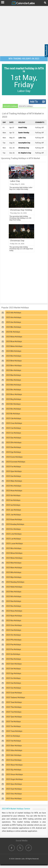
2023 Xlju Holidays (14, 770)
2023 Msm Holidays (14, 568)
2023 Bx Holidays (13, 414)
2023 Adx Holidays (14, 313)
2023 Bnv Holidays (14, 370)
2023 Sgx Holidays (14, 673)
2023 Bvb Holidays (14, 385)
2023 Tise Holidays (14, 712)
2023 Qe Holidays (13, 654)
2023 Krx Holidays (13, 529)
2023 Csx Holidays (14, 433)
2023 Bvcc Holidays (14, 394)
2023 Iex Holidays (13, 500)
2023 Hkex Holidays (14, 481)
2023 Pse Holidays (14, 645)
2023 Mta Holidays (14, 572)
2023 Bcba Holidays (14, 337)
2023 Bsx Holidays (14, 380)
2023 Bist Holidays (14, 356)
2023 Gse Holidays (14, 476)
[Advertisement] (24, 31)
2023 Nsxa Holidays (14, 611)
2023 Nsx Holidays (14, 606)
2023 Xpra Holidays (14, 784)
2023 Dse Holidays (14, 447)
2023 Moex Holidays (14, 558)
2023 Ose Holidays (14, 630)
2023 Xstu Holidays (14, 794)
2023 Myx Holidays (14, 577)
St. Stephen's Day (25, 153)
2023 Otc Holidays (13, 635)
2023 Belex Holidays (14, 346)
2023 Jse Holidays (13, 515)
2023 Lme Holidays (14, 534)
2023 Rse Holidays (14, 659)
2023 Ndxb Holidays (14, 587)
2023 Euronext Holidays (16, 462)
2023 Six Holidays (13, 678)
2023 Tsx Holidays (13, 726)
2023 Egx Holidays (14, 452)
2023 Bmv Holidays (14, 366)
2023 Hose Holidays (14, 491)
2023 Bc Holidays (13, 332)
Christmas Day (24, 148)
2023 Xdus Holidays (14, 750)
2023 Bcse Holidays (14, 341)
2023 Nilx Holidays (14, 596)
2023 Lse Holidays (13, 539)
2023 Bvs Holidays (14, 409)
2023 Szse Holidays (14, 693)
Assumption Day (24, 143)
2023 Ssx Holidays (14, 688)
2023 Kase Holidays (14, 519)
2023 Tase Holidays (14, 702)
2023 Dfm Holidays (14, 442)
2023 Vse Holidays (14, 741)
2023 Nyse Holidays (14, 616)
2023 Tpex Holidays (14, 717)
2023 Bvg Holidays (14, 399)
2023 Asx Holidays (14, 322)
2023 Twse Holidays (14, 731)
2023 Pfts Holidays (14, 640)
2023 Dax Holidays (14, 438)
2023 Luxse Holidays (14, 544)
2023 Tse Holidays (13, 722)
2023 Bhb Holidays (14, 351)
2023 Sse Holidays (14, 683)
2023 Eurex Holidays (14, 457)
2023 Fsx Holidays (13, 467)
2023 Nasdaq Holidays (15, 582)
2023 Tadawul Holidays (15, 697)
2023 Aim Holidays (14, 317)
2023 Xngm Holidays (14, 779)
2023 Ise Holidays (13, 505)
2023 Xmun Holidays (14, 774)
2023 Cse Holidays (14, 428)
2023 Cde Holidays (14, 418)
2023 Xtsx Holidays (14, 798)
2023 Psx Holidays (14, 649)
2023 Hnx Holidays (14, 486)
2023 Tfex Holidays (14, 707)
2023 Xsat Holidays (14, 789)
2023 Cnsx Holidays (14, 423)
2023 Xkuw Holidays (14, 765)
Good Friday (23, 128)
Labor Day (22, 138)
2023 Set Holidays (13, 669)
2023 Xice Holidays (14, 760)
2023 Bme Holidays (14, 361)
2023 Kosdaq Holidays (15, 524)
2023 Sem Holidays (14, 664)
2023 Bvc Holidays (14, 390)
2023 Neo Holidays (14, 592)
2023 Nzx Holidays (14, 620)
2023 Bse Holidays (14, 375)
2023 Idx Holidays (13, 495)
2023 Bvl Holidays (13, 404)
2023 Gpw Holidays (14, 471)
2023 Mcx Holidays (14, 548)
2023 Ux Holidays (13, 736)
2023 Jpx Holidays (14, 510)
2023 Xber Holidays (14, 746)
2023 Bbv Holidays (14, 327)
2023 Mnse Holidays (14, 553)
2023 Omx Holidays (14, 625)
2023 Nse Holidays (14, 601)
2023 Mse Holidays (14, 563)
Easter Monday (24, 133)
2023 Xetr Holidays (14, 755)
